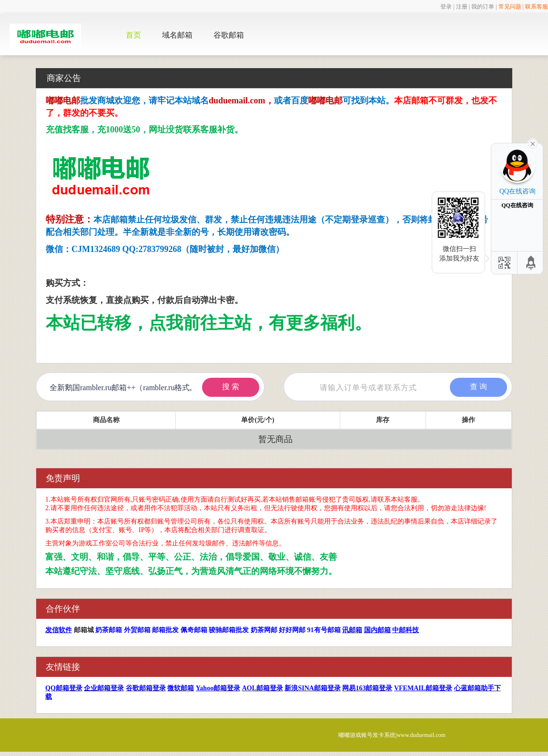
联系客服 (537, 7)
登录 (446, 7)
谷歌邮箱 (229, 35)
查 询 (478, 387)
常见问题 (510, 7)
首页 (133, 35)
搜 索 (231, 387)
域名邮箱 (177, 35)
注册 (462, 7)
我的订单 (483, 7)
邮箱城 (84, 630)
